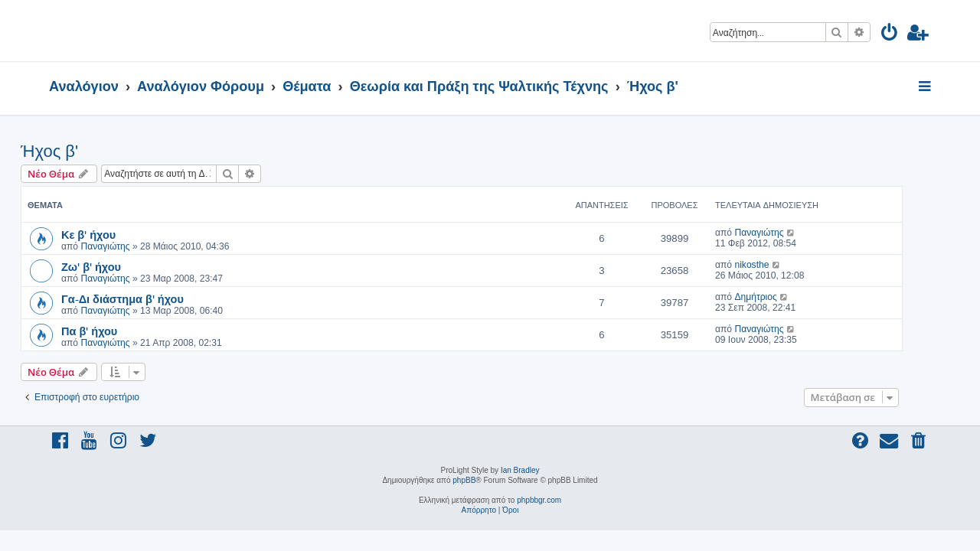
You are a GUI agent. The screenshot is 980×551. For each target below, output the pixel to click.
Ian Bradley (520, 470)
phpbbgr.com (539, 500)
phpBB (464, 480)
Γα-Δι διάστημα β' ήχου (151, 298)
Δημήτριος (784, 297)
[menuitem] (890, 35)
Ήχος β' (78, 151)
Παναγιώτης (133, 246)
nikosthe (780, 265)
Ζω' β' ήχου (119, 266)
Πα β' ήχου (118, 331)
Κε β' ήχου (117, 234)
